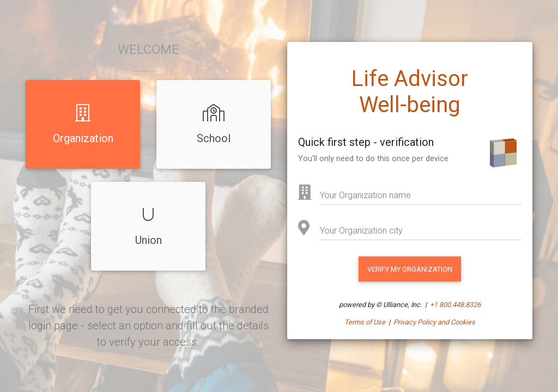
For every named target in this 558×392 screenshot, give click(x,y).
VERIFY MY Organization (410, 269)
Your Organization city (361, 231)
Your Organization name (365, 195)
